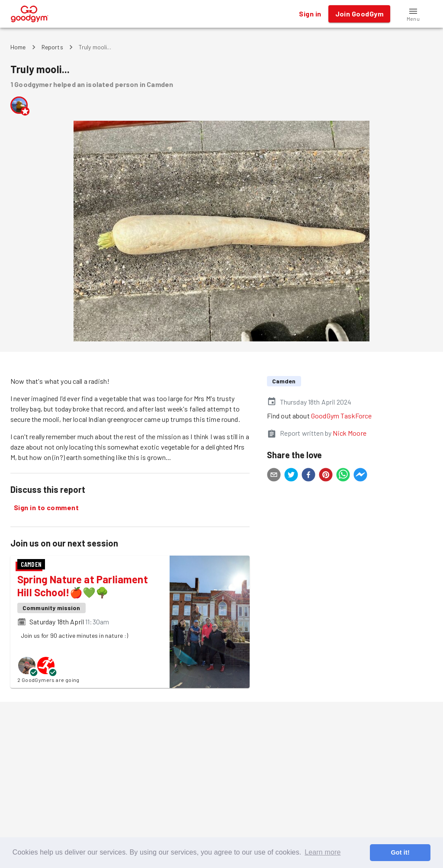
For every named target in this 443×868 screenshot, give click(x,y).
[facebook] (308, 476)
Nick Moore (350, 433)
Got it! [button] (400, 852)
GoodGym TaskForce (342, 416)
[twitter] (291, 476)
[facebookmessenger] (360, 476)
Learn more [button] (323, 852)
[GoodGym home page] (30, 13)
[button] (413, 14)
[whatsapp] (343, 476)
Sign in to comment (46, 508)
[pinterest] (326, 476)
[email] (274, 476)
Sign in (310, 14)
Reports (52, 47)
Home (18, 47)
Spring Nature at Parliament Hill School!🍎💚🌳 (83, 586)
